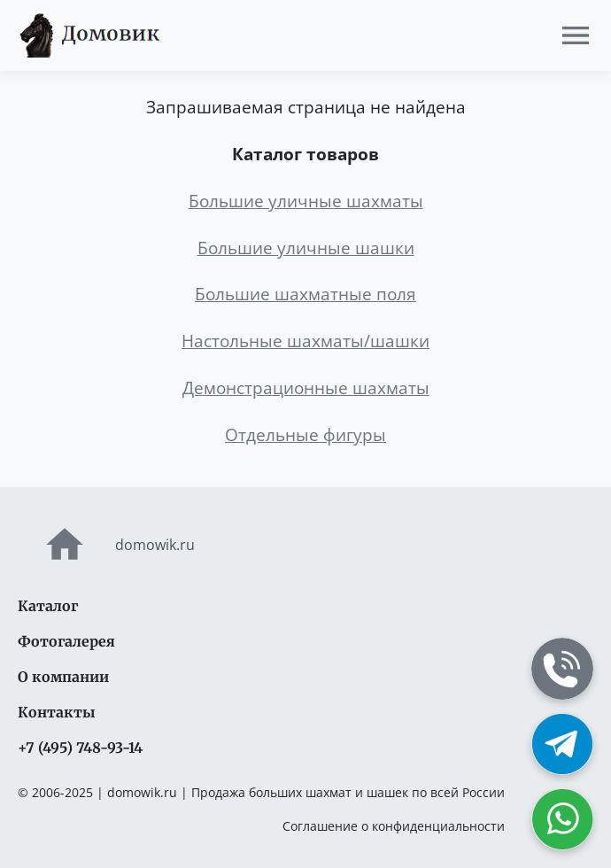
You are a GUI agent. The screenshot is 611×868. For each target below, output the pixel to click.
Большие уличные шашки (306, 248)
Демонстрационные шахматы (306, 387)
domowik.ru (106, 545)
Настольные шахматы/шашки (305, 341)
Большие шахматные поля (305, 294)
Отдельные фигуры (305, 434)
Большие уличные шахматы (306, 201)
